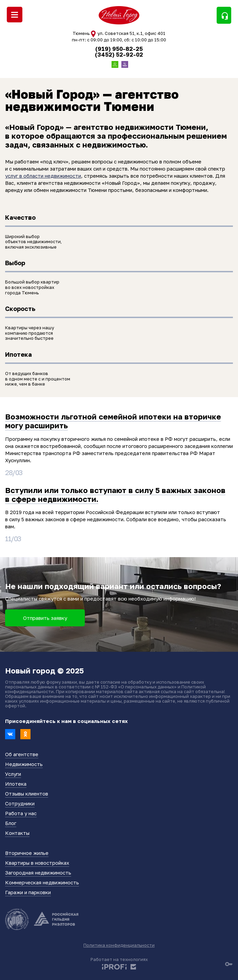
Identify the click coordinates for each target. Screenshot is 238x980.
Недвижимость (24, 764)
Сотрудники (20, 803)
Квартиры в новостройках (37, 863)
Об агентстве (22, 754)
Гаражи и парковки (28, 892)
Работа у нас (21, 813)
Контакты (17, 833)
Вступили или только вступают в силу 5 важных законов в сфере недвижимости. (115, 495)
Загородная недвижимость (38, 873)
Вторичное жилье (27, 853)
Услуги (13, 774)
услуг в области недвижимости (43, 176)
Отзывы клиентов (27, 793)
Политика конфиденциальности (119, 945)
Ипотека (16, 784)
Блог (11, 823)
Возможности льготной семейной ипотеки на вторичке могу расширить (113, 421)
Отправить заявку (45, 618)
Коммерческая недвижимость (42, 882)
